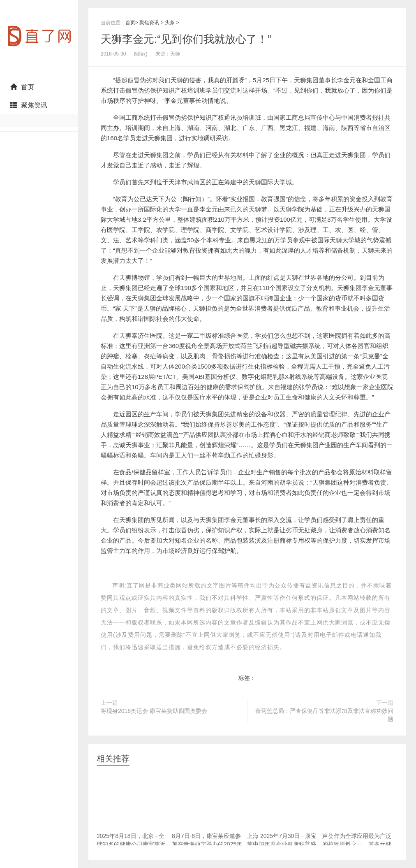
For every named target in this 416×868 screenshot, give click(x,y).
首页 (22, 87)
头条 (170, 23)
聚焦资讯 (29, 105)
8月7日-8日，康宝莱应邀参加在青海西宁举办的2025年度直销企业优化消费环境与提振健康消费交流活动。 (207, 848)
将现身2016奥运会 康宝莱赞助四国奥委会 (154, 711)
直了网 (39, 39)
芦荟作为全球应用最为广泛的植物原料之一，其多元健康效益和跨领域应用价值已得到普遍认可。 (357, 848)
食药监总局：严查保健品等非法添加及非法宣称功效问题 (324, 715)
